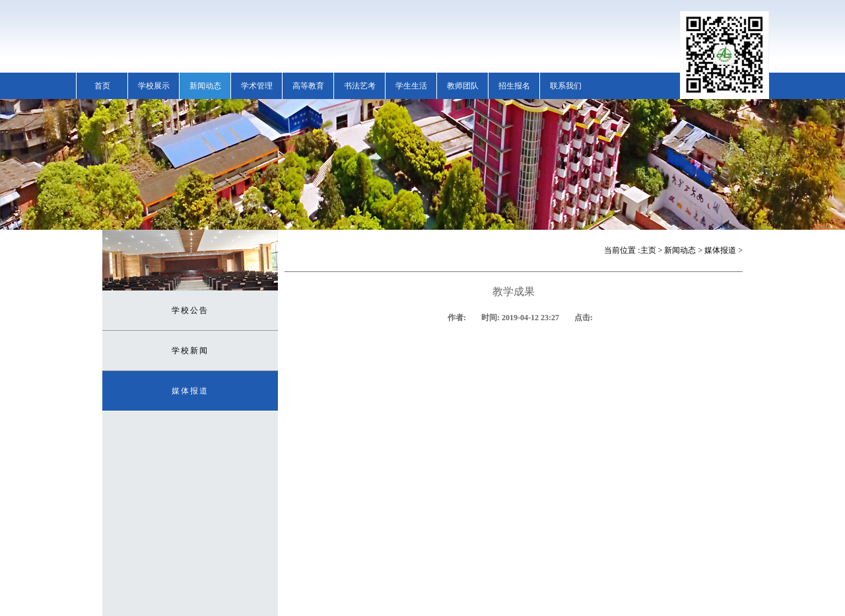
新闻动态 (205, 86)
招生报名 (514, 86)
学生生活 (411, 86)
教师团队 (463, 86)
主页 (648, 250)
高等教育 (308, 86)
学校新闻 (190, 351)
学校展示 (154, 86)
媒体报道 (190, 391)
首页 (102, 86)
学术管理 (257, 86)
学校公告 (190, 310)
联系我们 (566, 86)
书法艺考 (360, 86)
